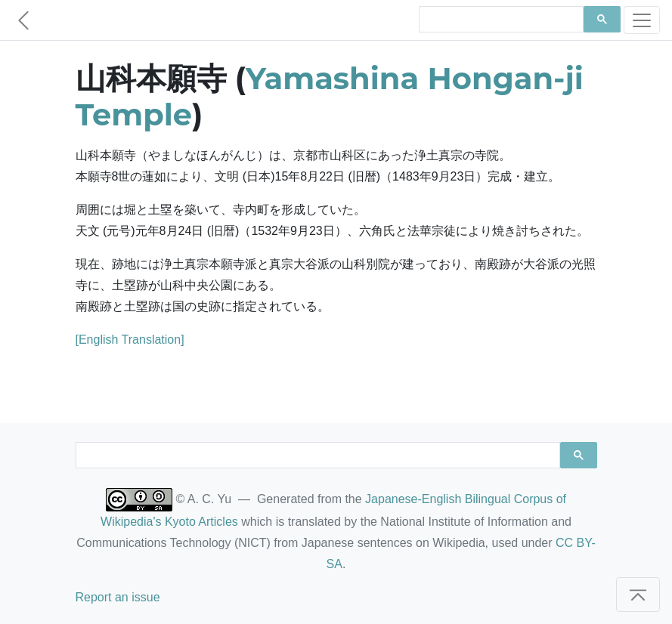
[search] (500, 20)
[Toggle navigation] (642, 20)
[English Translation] (130, 340)
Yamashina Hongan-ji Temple (330, 96)
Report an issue (118, 597)
